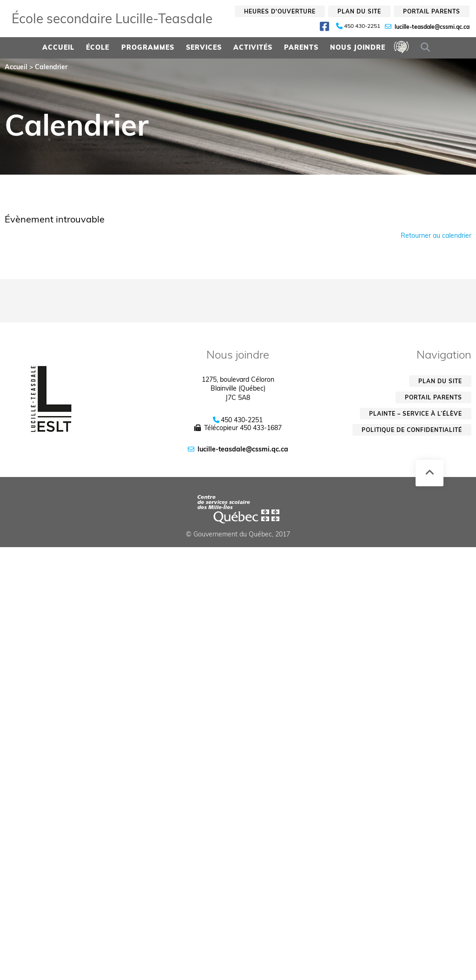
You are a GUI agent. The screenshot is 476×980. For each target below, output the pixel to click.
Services (204, 47)
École (98, 47)
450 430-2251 (362, 26)
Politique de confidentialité (412, 430)
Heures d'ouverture (280, 11)
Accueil (58, 47)
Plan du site (359, 11)
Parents (301, 47)
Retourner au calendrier (436, 235)
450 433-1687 (261, 428)
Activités (253, 47)
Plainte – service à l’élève (416, 414)
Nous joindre (358, 47)
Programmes (148, 47)
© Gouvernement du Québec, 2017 (238, 534)
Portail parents (432, 11)
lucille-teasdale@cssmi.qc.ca (432, 27)
